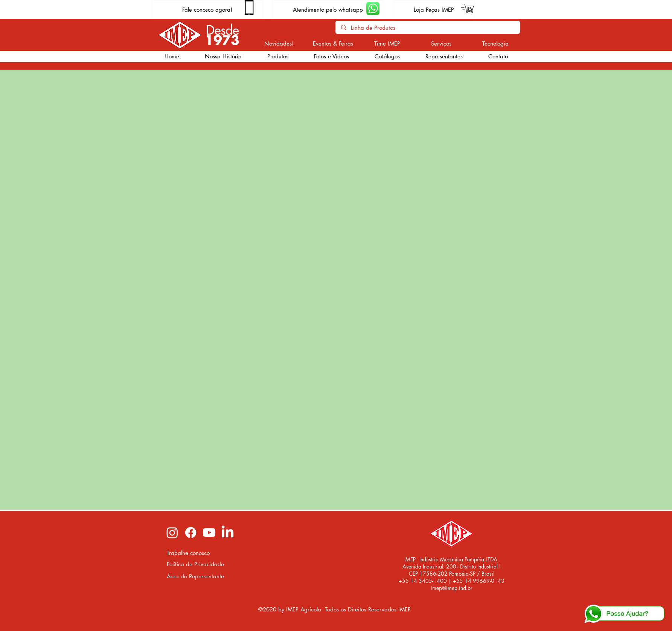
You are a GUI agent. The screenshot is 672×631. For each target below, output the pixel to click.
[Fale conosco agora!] (207, 9)
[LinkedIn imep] (228, 533)
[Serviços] (441, 43)
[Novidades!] (279, 43)
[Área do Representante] (196, 576)
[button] (278, 56)
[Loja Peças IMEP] (434, 9)
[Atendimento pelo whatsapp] (328, 9)
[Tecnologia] (496, 43)
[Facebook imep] (191, 533)
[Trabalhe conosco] (196, 553)
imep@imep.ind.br (452, 588)
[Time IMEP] (387, 43)
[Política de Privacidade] (196, 564)
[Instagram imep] (172, 533)
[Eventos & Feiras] (333, 43)
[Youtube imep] (209, 533)
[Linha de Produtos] (427, 28)
